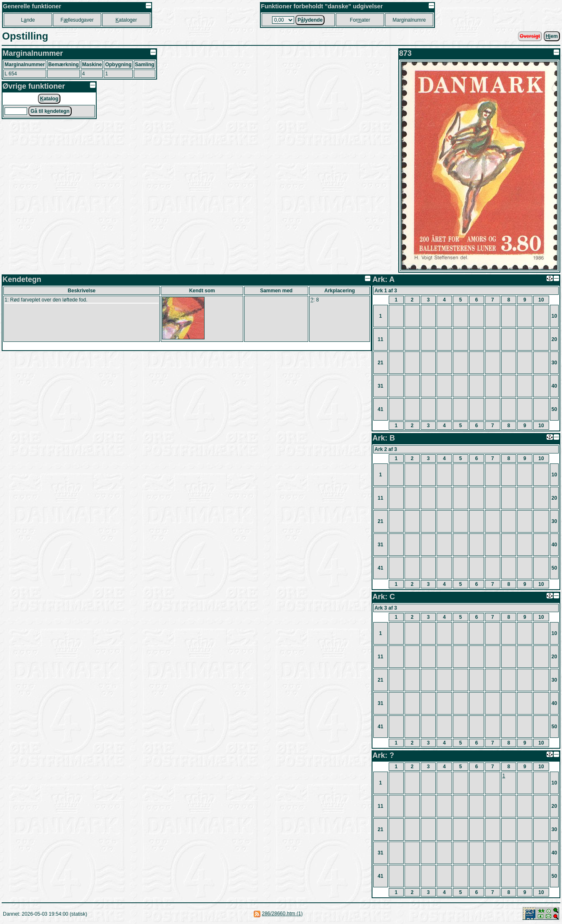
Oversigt (530, 36)
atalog (49, 99)
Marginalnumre (409, 20)
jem (552, 36)
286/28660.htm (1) (282, 914)
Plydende (310, 20)
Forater (360, 20)
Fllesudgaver (77, 20)
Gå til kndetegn (50, 111)
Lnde (28, 20)
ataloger (126, 20)
